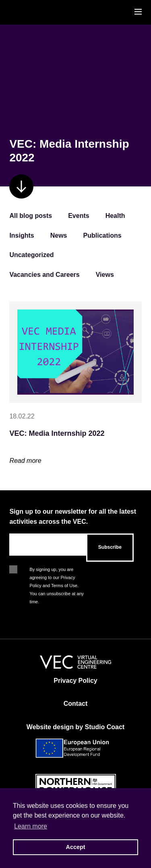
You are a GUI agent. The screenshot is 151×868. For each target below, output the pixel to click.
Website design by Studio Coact (75, 727)
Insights (22, 235)
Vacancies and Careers (44, 275)
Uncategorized (31, 255)
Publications (102, 235)
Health (115, 216)
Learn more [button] (31, 826)
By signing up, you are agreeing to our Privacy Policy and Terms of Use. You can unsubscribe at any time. (57, 570)
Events (79, 216)
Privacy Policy (75, 681)
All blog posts (31, 216)
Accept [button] (76, 847)
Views (105, 275)
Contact (76, 704)
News (59, 235)
